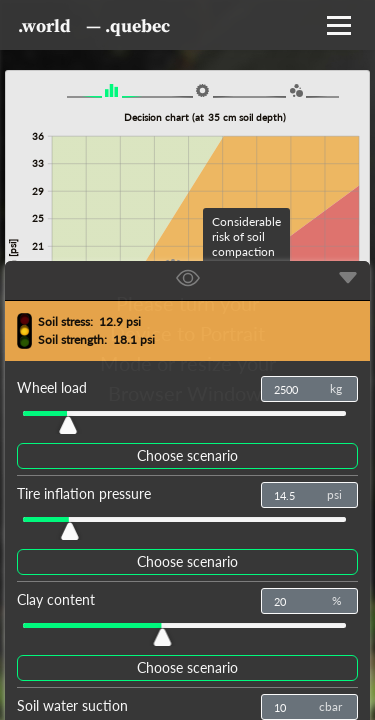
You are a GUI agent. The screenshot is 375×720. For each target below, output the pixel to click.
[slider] (67, 420)
